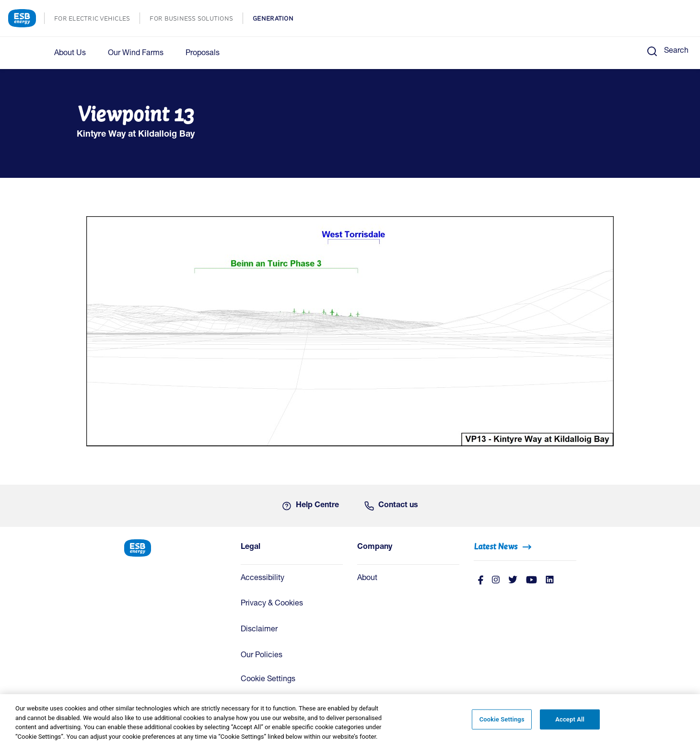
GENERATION (278, 19)
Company (375, 547)
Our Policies (262, 656)
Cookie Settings (268, 680)
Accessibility (262, 579)
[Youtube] (531, 581)
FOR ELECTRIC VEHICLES (97, 19)
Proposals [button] (203, 54)
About (367, 579)
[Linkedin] (550, 581)
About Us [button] (70, 54)
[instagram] (496, 581)
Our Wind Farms (136, 54)
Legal (251, 547)
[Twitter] (513, 581)
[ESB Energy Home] (175, 547)
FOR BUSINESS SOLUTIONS (196, 19)
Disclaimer (259, 630)
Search (676, 51)
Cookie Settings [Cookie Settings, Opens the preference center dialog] (502, 722)
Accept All (570, 722)
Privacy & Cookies (272, 604)
